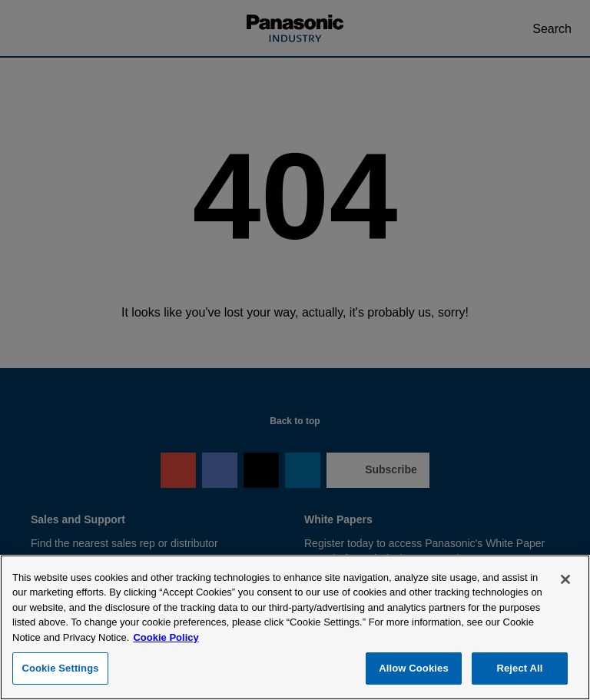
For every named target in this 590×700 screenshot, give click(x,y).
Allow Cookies (414, 668)
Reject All (519, 668)
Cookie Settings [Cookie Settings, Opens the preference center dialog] (60, 668)
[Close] (565, 579)
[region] (295, 627)
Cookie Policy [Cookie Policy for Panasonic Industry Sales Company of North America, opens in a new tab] (166, 637)
